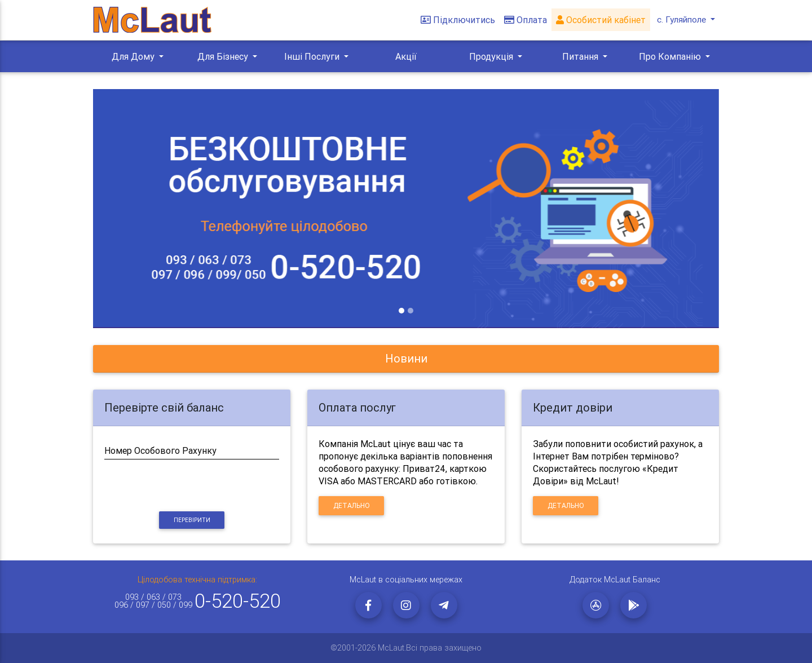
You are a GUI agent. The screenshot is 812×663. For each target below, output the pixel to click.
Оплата (524, 20)
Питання (581, 56)
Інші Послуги (313, 56)
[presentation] (192, 486)
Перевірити (192, 520)
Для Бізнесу (224, 56)
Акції (406, 56)
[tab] (406, 359)
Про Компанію (671, 56)
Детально (352, 505)
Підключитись (457, 20)
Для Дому (134, 56)
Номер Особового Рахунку (160, 450)
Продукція (492, 56)
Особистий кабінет (600, 20)
